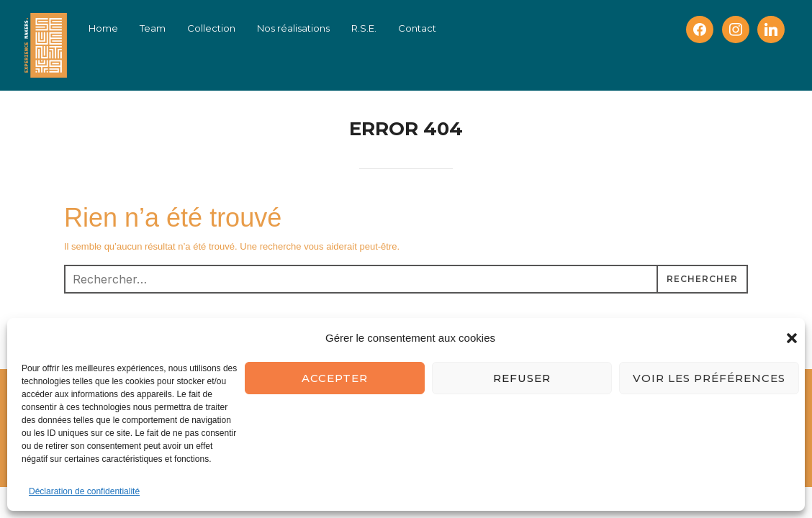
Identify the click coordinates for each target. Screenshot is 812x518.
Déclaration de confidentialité (84, 491)
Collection (211, 28)
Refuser (522, 378)
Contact (417, 28)
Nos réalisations (293, 28)
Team (153, 28)
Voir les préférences (709, 378)
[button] (792, 338)
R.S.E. (364, 28)
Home (103, 28)
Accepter (335, 378)
